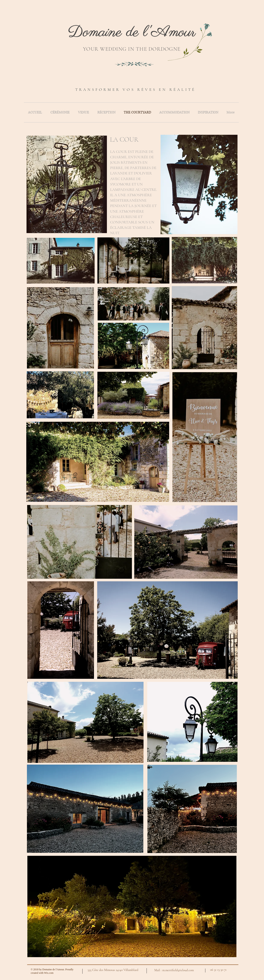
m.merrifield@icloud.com (178, 970)
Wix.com (49, 973)
